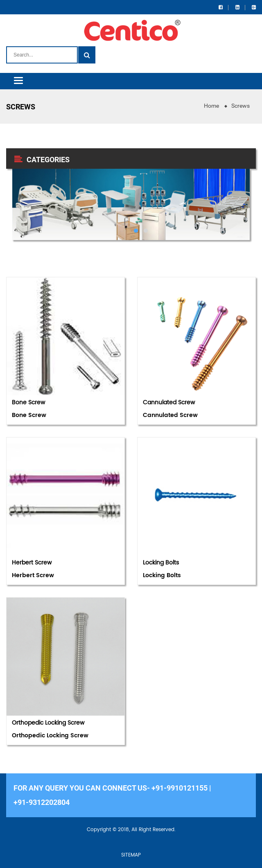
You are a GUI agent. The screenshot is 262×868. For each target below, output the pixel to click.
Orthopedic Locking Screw (48, 723)
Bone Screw (28, 402)
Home (211, 106)
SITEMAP (131, 855)
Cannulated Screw (169, 402)
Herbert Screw (32, 563)
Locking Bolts (161, 563)
